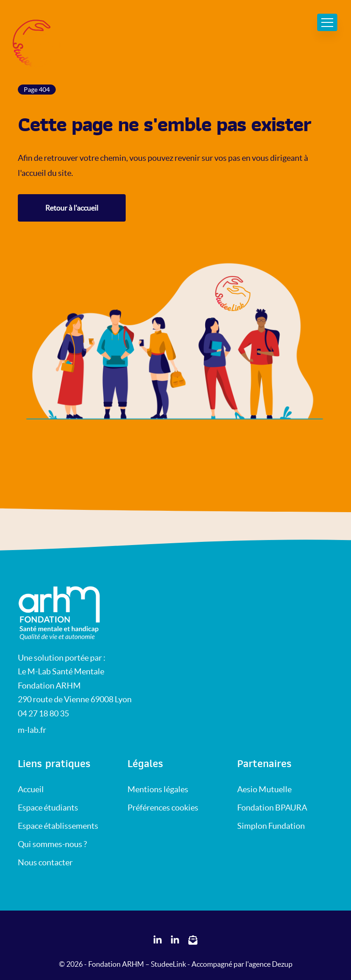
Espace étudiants (48, 808)
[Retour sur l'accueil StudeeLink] (64, 613)
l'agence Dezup (269, 964)
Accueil (31, 789)
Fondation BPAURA (272, 808)
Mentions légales (158, 789)
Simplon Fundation (271, 826)
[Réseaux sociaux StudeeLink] (158, 940)
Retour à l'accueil (72, 208)
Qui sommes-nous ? (52, 844)
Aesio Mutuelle (264, 789)
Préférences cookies (163, 808)
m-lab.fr (32, 730)
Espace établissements (58, 826)
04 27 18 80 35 (43, 713)
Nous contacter (45, 862)
